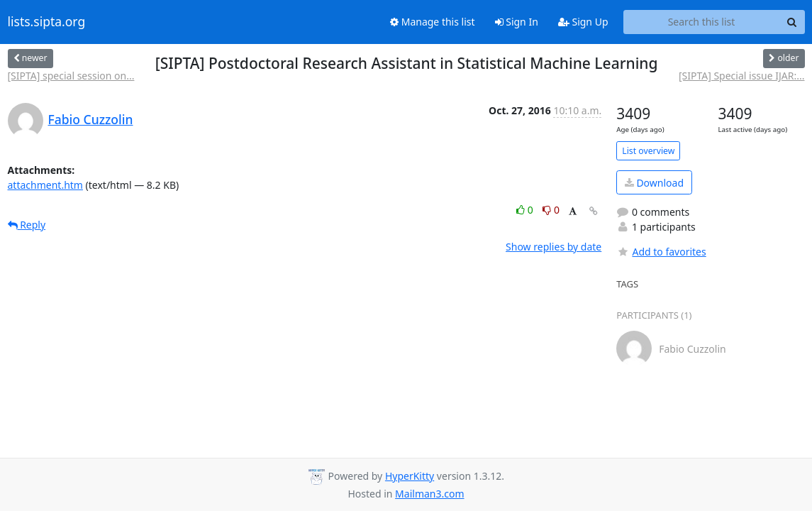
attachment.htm (45, 185)
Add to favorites (661, 252)
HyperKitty (410, 476)
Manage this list (433, 22)
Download (654, 183)
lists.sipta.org (47, 22)
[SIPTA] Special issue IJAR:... (742, 76)
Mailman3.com (429, 494)
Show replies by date (554, 247)
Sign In (517, 22)
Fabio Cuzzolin (91, 119)
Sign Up (583, 22)
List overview (648, 151)
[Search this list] (702, 22)
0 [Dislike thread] (551, 210)
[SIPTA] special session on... (71, 76)
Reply (27, 225)
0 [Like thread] (526, 210)
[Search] (792, 22)
